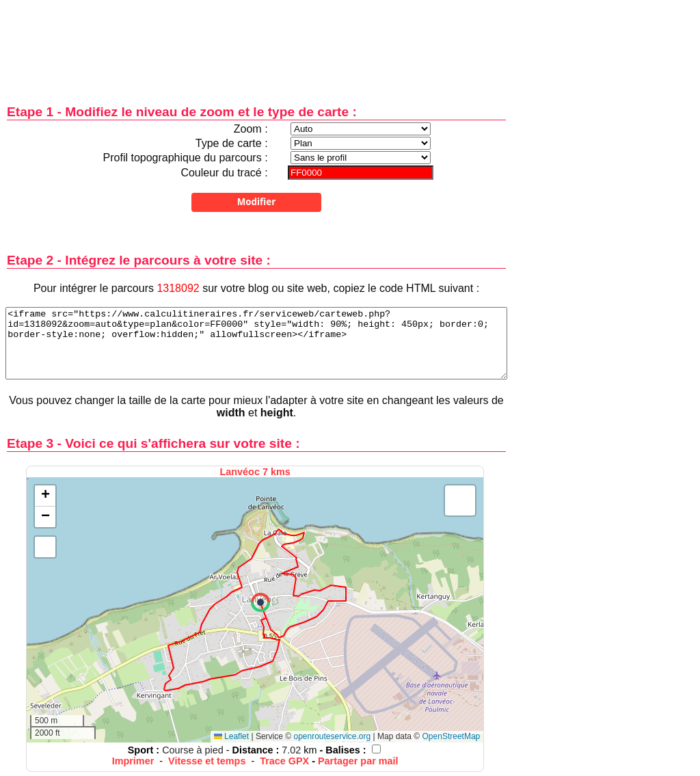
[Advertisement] (256, 43)
